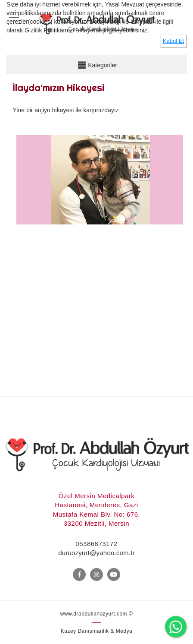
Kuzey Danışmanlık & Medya (97, 631)
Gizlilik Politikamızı (50, 30)
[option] (100, 212)
